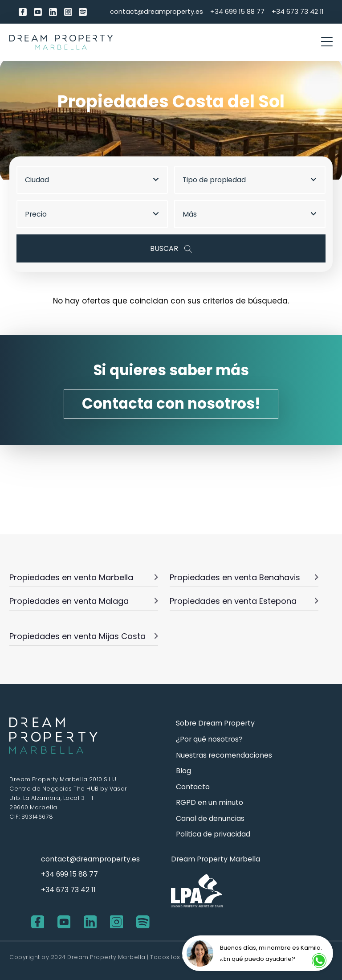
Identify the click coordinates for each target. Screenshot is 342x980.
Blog (183, 771)
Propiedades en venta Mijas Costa (84, 636)
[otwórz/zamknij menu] (327, 42)
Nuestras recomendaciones (224, 755)
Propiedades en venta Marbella (84, 577)
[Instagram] (68, 12)
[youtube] (38, 12)
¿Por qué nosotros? (209, 739)
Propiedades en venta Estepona (244, 601)
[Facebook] (23, 12)
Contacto (193, 787)
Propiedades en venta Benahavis (244, 577)
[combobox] (96, 180)
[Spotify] (83, 12)
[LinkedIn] (53, 12)
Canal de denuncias (210, 818)
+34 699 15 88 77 (237, 11)
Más (249, 214)
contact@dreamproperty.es (157, 11)
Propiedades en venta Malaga (84, 601)
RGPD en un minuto (210, 802)
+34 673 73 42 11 (297, 11)
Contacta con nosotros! (171, 404)
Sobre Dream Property (215, 723)
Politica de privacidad (213, 834)
